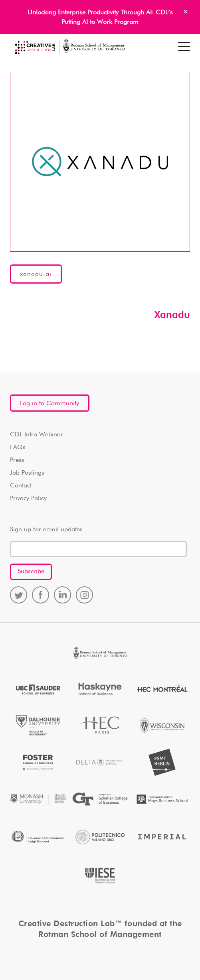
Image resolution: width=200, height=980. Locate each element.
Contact (21, 486)
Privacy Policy (28, 499)
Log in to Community (50, 404)
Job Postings (27, 473)
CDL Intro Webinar (37, 435)
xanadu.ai (36, 274)
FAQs (18, 448)
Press (17, 460)
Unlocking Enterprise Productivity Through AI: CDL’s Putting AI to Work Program (100, 18)
